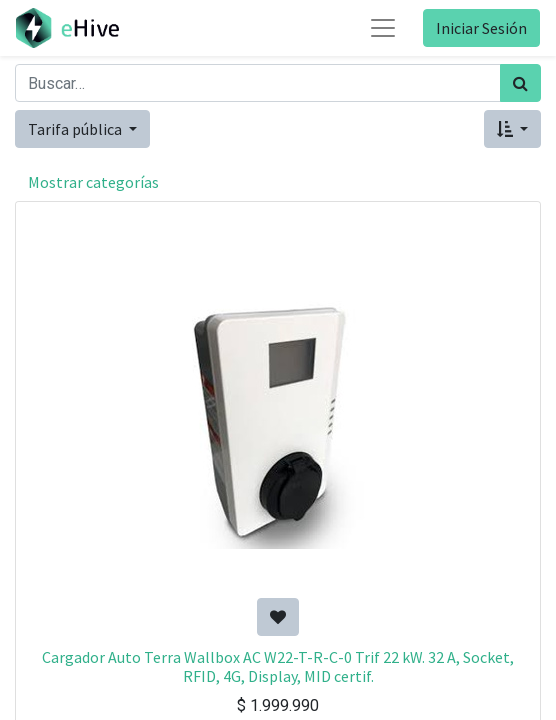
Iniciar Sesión (481, 28)
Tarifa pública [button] (76, 129)
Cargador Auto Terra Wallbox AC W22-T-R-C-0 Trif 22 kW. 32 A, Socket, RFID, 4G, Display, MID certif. (278, 666)
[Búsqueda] (520, 83)
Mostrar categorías (93, 182)
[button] (512, 129)
